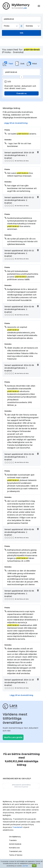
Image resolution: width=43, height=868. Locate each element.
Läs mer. (25, 866)
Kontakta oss (14, 848)
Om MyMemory (15, 837)
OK (34, 866)
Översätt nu (21, 93)
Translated (17, 827)
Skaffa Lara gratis (13, 737)
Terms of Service (16, 855)
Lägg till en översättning (16, 123)
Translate (13, 840)
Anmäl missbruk (15, 844)
